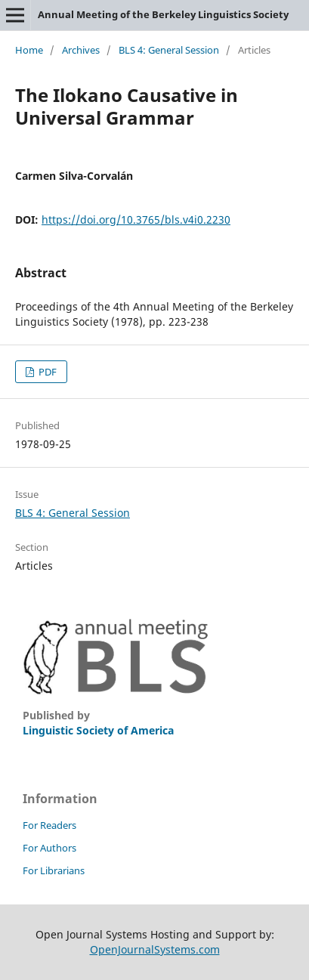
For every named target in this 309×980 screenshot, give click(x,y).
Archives (81, 50)
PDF (46, 372)
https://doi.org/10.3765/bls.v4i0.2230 (136, 219)
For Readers (49, 825)
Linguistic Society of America (98, 730)
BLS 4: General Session (169, 50)
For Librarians (54, 870)
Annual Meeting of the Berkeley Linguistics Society (163, 14)
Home (29, 50)
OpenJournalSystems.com (155, 949)
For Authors (49, 848)
